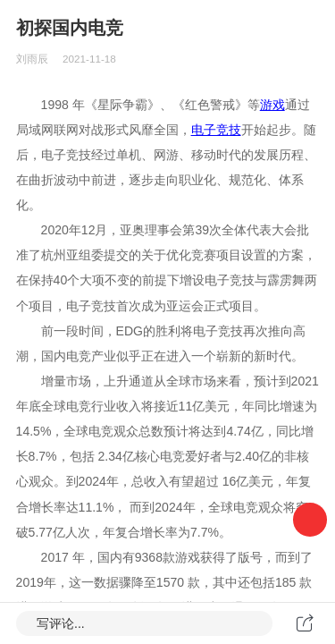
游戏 (272, 105)
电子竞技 (216, 130)
